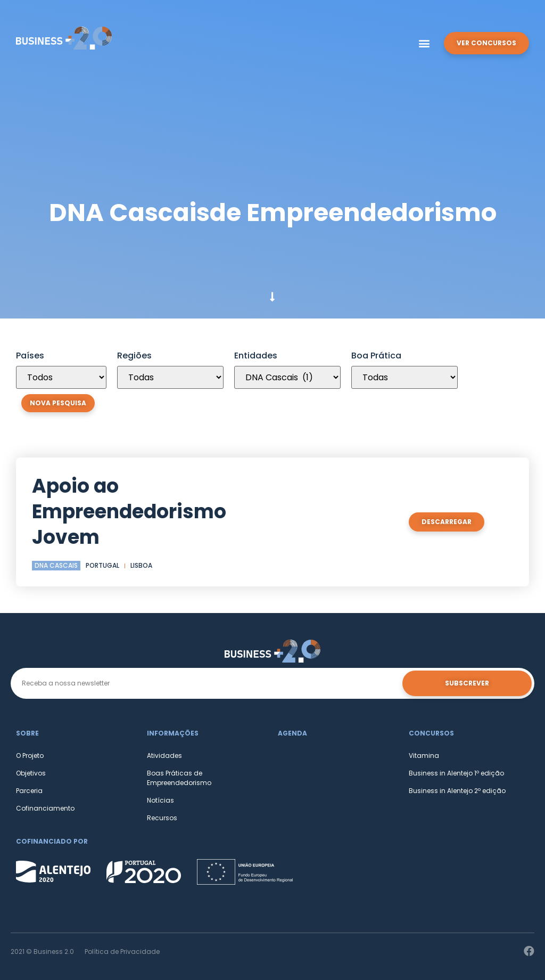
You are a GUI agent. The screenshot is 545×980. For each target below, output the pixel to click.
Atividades (164, 756)
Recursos (162, 818)
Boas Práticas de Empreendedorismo (179, 778)
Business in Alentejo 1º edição (456, 773)
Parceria (29, 791)
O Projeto (30, 756)
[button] (424, 43)
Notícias (160, 800)
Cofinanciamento (45, 808)
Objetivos (31, 773)
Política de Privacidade (122, 952)
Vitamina (424, 756)
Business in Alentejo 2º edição (457, 791)
